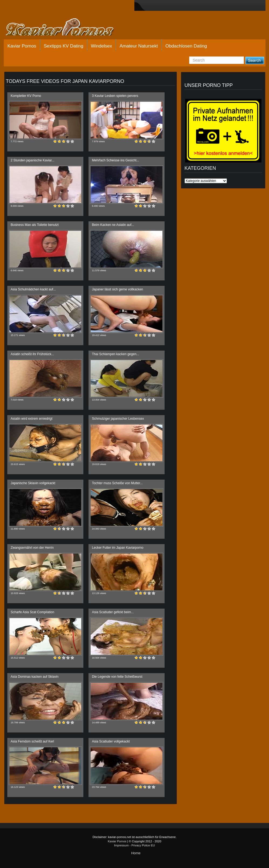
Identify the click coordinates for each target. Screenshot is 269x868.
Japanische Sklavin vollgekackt (33, 483)
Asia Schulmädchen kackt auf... (33, 289)
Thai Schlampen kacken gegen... (116, 354)
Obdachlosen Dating (186, 46)
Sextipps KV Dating (63, 46)
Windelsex (101, 46)
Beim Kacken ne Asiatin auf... (113, 225)
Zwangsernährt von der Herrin (32, 548)
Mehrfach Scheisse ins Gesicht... (116, 160)
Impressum (121, 845)
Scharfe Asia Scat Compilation (33, 612)
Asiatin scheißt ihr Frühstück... (33, 354)
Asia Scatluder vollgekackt (111, 741)
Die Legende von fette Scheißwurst (117, 677)
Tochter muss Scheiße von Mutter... (117, 483)
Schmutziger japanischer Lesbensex (118, 419)
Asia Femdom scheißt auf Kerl (33, 741)
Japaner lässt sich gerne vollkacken (118, 289)
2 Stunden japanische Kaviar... (33, 160)
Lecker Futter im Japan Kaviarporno (118, 548)
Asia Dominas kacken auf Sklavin (35, 677)
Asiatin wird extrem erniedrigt (32, 419)
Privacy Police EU (143, 845)
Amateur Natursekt (139, 46)
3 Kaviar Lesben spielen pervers (115, 96)
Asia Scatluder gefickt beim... (113, 612)
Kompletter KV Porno (26, 96)
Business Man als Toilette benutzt (35, 225)
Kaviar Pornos (22, 46)
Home (136, 853)
